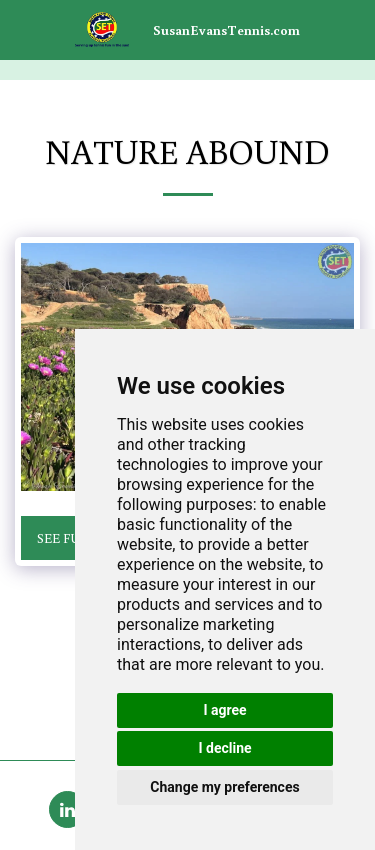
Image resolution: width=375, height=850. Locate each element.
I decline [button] (224, 748)
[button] (22, 29)
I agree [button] (224, 710)
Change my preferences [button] (224, 787)
